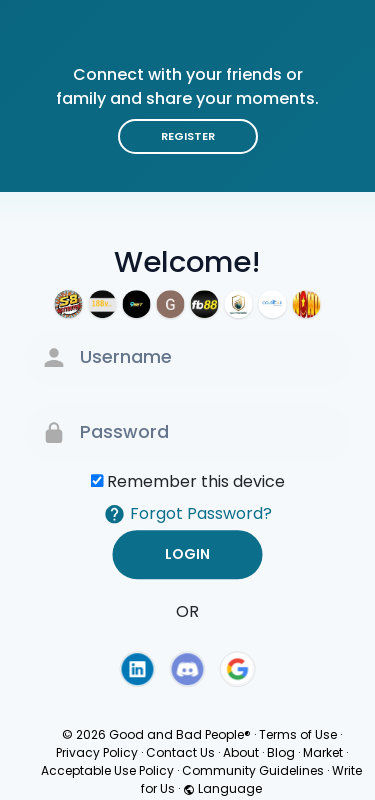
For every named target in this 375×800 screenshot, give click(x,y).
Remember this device (196, 481)
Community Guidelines (253, 770)
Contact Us (180, 752)
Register (188, 136)
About (241, 752)
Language (222, 788)
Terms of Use (298, 734)
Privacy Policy (97, 752)
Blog (281, 752)
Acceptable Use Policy (107, 770)
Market (323, 752)
